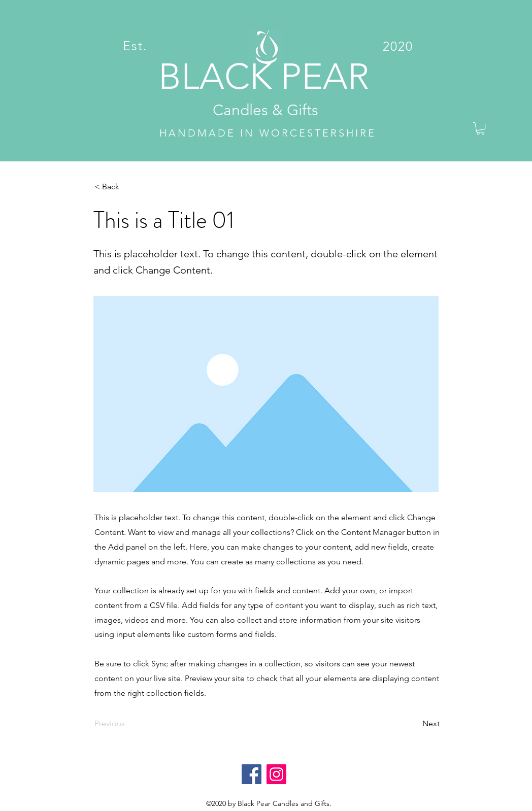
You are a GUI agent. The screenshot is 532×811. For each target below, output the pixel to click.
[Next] (414, 724)
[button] (480, 128)
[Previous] (128, 724)
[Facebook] (252, 774)
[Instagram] (276, 774)
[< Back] (128, 187)
